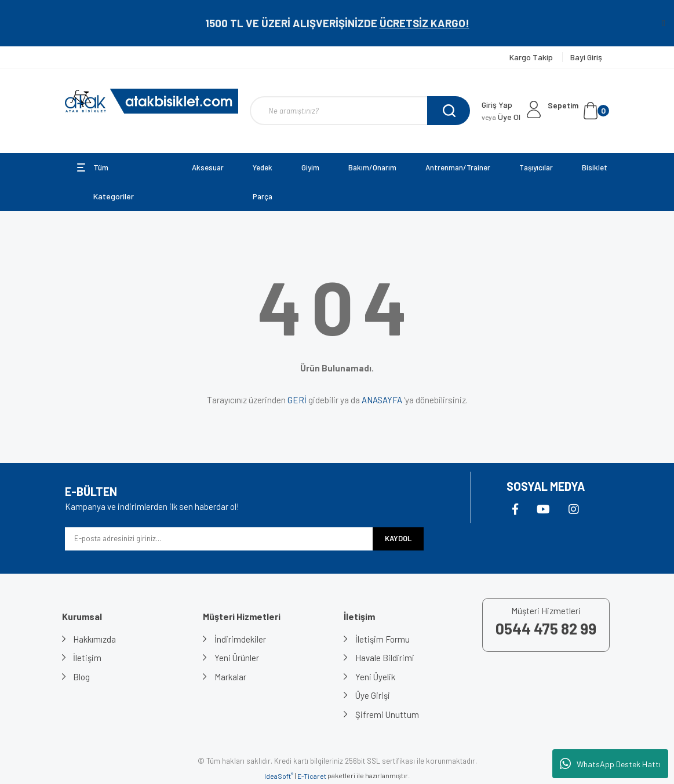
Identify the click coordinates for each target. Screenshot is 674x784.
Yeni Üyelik (375, 677)
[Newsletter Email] (219, 539)
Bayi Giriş (586, 57)
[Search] (360, 111)
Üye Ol (501, 117)
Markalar (230, 677)
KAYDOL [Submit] (398, 538)
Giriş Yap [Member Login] (497, 105)
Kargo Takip (532, 57)
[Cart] (578, 111)
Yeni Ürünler (237, 658)
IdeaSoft (279, 776)
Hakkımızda (95, 639)
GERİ (297, 400)
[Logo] (152, 101)
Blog (82, 677)
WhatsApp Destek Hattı (610, 764)
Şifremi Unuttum (387, 714)
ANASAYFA (382, 400)
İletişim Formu (382, 639)
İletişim (88, 658)
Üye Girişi (373, 695)
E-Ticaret (312, 776)
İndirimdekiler (240, 639)
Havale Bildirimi (385, 658)
